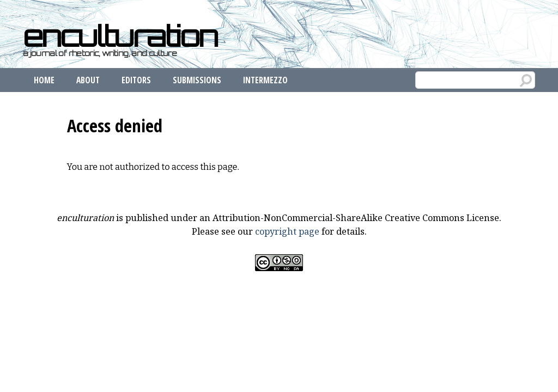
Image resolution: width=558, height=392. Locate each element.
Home (44, 80)
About (88, 80)
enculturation (120, 36)
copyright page (287, 231)
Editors (136, 80)
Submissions (197, 80)
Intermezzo (265, 80)
